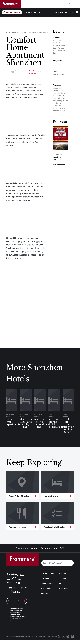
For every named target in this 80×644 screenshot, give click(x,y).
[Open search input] (68, 4)
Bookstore (45, 603)
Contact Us (63, 588)
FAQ (60, 593)
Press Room (64, 598)
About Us (62, 583)
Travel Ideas (46, 588)
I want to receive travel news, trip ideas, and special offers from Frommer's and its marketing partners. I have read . (18, 624)
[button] (72, 4)
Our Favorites (47, 598)
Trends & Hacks (47, 593)
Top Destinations (48, 583)
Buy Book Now (59, 165)
